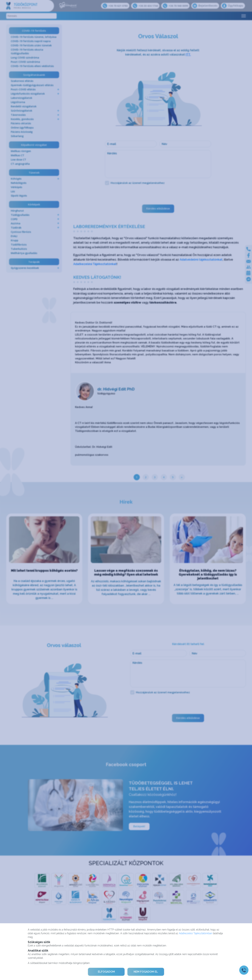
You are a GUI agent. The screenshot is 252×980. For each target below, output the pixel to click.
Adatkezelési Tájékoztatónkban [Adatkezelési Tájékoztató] (196, 933)
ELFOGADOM (106, 972)
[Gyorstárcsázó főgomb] (244, 970)
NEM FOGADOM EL (146, 972)
